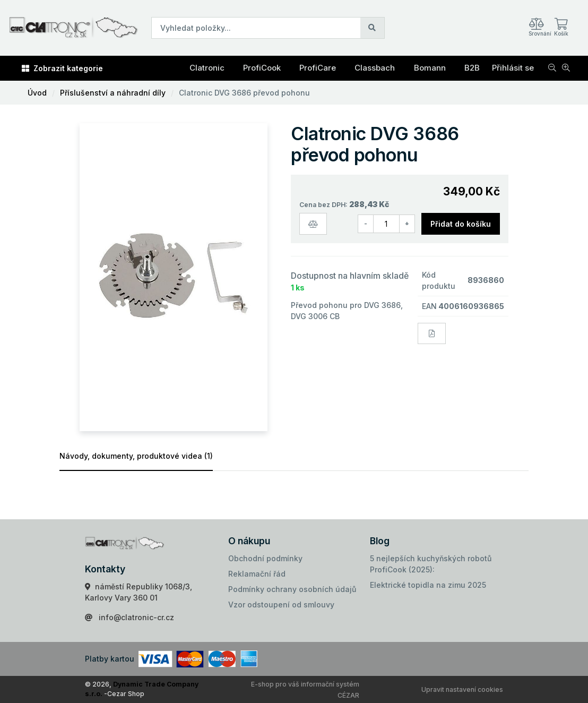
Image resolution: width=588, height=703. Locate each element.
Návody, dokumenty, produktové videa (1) (136, 456)
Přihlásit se (513, 68)
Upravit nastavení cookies (462, 689)
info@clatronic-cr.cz (136, 617)
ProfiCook (262, 68)
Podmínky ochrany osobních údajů (292, 589)
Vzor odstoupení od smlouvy (281, 605)
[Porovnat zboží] (313, 224)
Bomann (430, 68)
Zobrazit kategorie (62, 68)
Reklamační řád (257, 574)
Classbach (375, 68)
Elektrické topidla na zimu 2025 (428, 585)
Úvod (37, 93)
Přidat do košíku (461, 224)
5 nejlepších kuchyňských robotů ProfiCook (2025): (431, 564)
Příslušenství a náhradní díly (113, 93)
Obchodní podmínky (265, 558)
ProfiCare (318, 68)
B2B (472, 68)
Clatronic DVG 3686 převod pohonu (244, 93)
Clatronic (207, 68)
